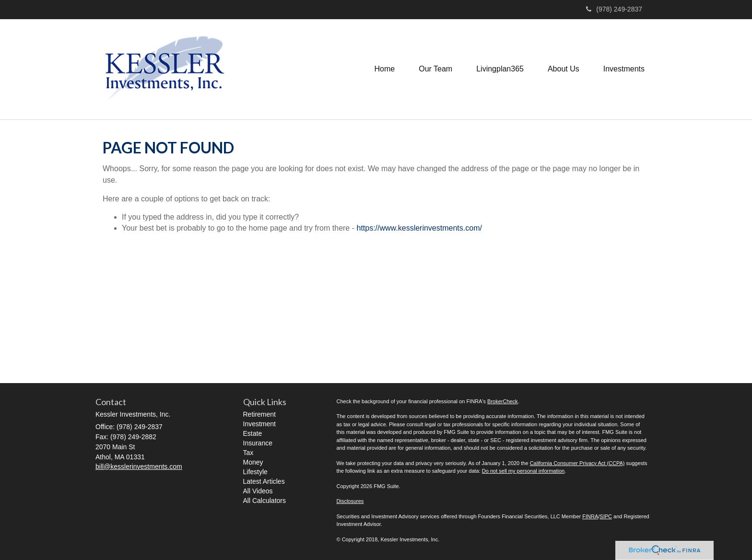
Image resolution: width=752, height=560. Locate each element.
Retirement (259, 414)
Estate (253, 433)
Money (253, 462)
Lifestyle (255, 472)
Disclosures (350, 501)
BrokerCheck (503, 401)
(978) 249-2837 (614, 9)
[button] (435, 69)
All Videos (258, 491)
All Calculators (264, 501)
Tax (248, 453)
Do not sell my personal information (523, 471)
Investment (259, 424)
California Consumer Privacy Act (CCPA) (577, 463)
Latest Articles (264, 481)
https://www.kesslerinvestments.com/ (419, 228)
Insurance (258, 443)
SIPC (606, 516)
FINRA (590, 516)
